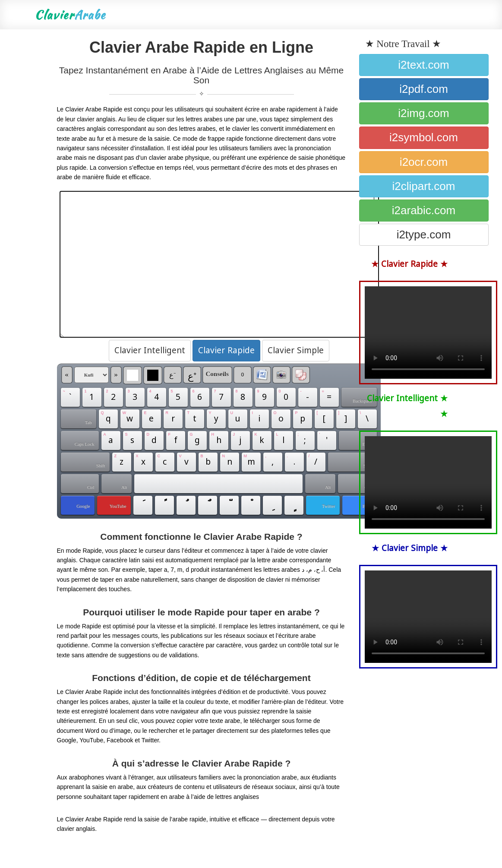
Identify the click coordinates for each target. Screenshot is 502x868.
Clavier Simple (296, 351)
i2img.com (423, 113)
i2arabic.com (424, 210)
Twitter (329, 506)
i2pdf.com (424, 89)
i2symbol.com (424, 137)
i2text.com (424, 65)
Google (83, 506)
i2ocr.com (424, 162)
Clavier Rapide (226, 351)
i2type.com (424, 234)
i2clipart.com (424, 186)
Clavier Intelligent (150, 351)
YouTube (118, 506)
